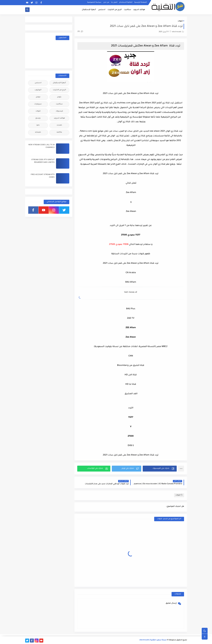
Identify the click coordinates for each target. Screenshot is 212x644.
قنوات (180, 21)
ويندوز (38, 118)
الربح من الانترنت (115, 10)
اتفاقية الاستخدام (126, 2)
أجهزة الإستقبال (89, 10)
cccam (59, 125)
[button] (160, 469)
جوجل (38, 97)
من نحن (106, 2)
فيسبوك (59, 111)
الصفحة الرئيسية (141, 2)
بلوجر (59, 97)
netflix (59, 132)
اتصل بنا (114, 2)
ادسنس (102, 10)
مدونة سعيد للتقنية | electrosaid (153, 640)
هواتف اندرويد (139, 10)
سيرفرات (38, 104)
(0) (80, 32)
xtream (38, 132)
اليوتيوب (38, 90)
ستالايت (127, 10)
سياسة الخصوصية (94, 2)
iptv (38, 125)
